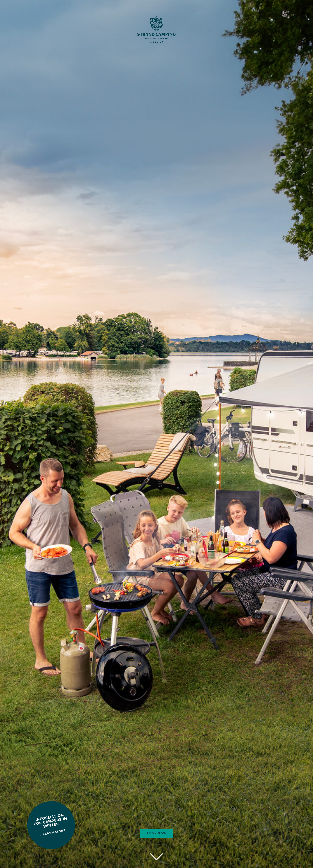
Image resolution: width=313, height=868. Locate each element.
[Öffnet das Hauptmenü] (293, 8)
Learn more (54, 832)
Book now (156, 834)
